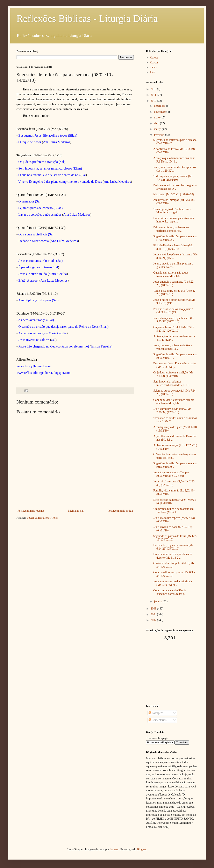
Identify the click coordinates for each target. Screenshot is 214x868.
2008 (154, 614)
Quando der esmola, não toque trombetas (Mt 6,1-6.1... (171, 274)
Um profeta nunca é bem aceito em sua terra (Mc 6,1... (173, 511)
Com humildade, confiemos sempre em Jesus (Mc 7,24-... (174, 402)
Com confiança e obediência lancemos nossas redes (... (170, 592)
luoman (114, 849)
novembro (160, 112)
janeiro (158, 601)
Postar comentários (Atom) (42, 518)
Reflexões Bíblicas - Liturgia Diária (87, 18)
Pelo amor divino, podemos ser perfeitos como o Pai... (171, 229)
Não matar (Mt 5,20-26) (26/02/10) (174, 194)
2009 (154, 609)
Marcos (154, 63)
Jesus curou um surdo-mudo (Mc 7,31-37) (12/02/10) (172, 411)
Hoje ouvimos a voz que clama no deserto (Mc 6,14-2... (173, 556)
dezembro (160, 106)
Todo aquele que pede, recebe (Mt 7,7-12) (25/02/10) (173, 178)
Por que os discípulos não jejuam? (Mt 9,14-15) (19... (173, 311)
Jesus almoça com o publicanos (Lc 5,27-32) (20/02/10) (174, 320)
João (152, 72)
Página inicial (76, 511)
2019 (154, 89)
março (158, 129)
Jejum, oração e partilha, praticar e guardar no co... (173, 265)
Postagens (156, 713)
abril (157, 123)
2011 (154, 95)
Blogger (141, 849)
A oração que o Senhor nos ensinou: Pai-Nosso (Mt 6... (174, 160)
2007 (154, 620)
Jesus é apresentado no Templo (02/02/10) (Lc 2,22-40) (171, 474)
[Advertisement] (172, 673)
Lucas (153, 67)
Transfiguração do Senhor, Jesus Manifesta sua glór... (172, 211)
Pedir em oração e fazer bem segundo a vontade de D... (175, 187)
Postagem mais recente (31, 511)
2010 (154, 101)
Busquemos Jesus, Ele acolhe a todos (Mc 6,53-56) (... (175, 365)
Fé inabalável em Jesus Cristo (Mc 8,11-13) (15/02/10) (173, 247)
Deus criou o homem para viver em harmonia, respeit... (174, 220)
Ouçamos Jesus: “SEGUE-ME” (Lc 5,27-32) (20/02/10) (174, 329)
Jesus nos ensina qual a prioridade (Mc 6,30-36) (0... (173, 583)
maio (157, 118)
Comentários (158, 720)
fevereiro (159, 135)
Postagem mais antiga (120, 511)
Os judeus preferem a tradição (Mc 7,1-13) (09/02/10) (173, 374)
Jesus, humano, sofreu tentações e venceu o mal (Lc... (173, 347)
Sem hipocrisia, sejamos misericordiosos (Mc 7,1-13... (172, 383)
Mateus (154, 58)
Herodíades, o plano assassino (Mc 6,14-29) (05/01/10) (173, 547)
